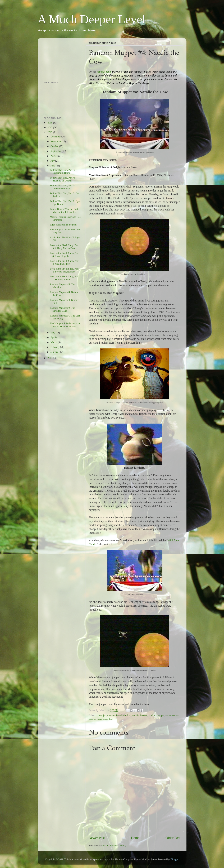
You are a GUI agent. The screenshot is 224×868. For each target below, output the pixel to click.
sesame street (172, 715)
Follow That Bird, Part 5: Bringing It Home (62, 171)
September (56, 151)
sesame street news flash (101, 719)
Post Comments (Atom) (114, 846)
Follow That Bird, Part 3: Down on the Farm (62, 187)
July (53, 161)
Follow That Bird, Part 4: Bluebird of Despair (62, 179)
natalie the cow (140, 715)
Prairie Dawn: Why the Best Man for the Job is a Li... (64, 210)
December (56, 137)
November (56, 141)
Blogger (174, 859)
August (54, 156)
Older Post (173, 838)
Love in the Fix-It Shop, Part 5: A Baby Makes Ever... (64, 247)
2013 (50, 127)
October (55, 146)
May (53, 333)
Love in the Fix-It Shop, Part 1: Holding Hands (64, 278)
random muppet (156, 715)
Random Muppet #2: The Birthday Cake (62, 309)
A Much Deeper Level (92, 19)
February (55, 347)
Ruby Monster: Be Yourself (63, 225)
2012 (50, 132)
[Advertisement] (61, 58)
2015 (50, 123)
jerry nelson (109, 715)
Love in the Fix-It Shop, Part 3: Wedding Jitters (64, 262)
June (53, 166)
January (55, 352)
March (54, 342)
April (53, 337)
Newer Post (97, 838)
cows (99, 715)
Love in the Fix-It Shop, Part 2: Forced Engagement (64, 270)
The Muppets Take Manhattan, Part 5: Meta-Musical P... (65, 325)
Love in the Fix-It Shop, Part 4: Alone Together (64, 254)
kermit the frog (124, 715)
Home (135, 838)
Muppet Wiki (104, 72)
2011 (50, 358)
